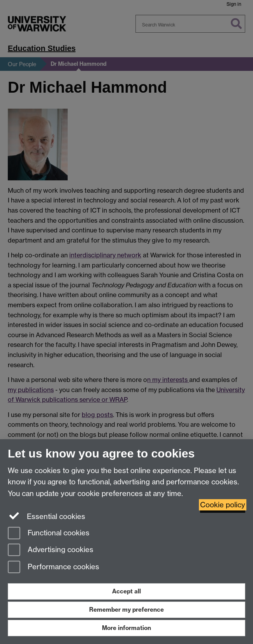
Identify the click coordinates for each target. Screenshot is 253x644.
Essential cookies (47, 516)
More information (126, 628)
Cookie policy (223, 505)
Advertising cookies (51, 550)
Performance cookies (54, 567)
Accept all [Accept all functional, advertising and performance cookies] (126, 591)
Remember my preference (126, 610)
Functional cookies (49, 534)
